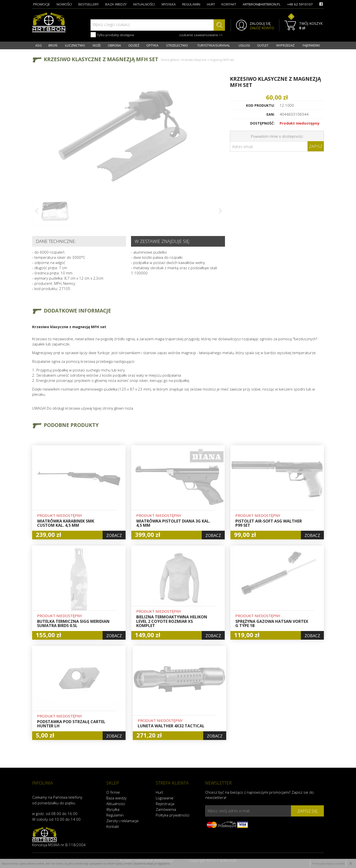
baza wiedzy (116, 4)
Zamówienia (166, 809)
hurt (211, 4)
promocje (42, 4)
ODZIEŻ (134, 45)
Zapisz (316, 146)
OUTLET (263, 45)
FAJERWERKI (311, 45)
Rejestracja (165, 804)
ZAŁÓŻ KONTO (262, 28)
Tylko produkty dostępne (112, 35)
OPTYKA (152, 45)
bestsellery (89, 4)
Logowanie (165, 798)
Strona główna (170, 60)
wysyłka (169, 4)
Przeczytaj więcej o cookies (328, 863)
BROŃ (53, 45)
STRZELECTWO (177, 45)
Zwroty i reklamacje (122, 821)
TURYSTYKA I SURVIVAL (214, 45)
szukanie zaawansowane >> (201, 35)
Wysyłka (113, 809)
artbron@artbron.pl (262, 4)
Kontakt (113, 826)
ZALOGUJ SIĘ (260, 24)
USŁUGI (244, 45)
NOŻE (97, 45)
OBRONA (114, 45)
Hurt (159, 792)
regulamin (191, 4)
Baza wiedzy (116, 798)
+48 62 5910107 (300, 4)
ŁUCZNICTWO (75, 45)
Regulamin (115, 815)
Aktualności (116, 804)
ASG (39, 45)
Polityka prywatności (173, 815)
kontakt (229, 4)
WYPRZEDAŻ (285, 45)
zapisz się (307, 811)
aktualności (144, 4)
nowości (64, 4)
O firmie (113, 792)
